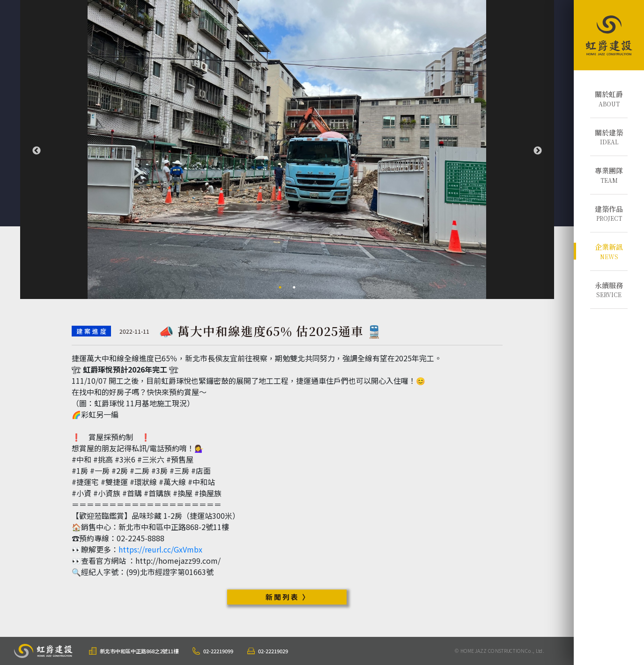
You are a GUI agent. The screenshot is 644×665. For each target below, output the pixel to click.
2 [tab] (294, 287)
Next (538, 151)
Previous (37, 151)
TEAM (609, 175)
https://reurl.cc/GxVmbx (160, 549)
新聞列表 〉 (288, 597)
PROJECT (609, 213)
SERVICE (609, 290)
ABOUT (609, 98)
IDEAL (609, 137)
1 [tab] (280, 287)
